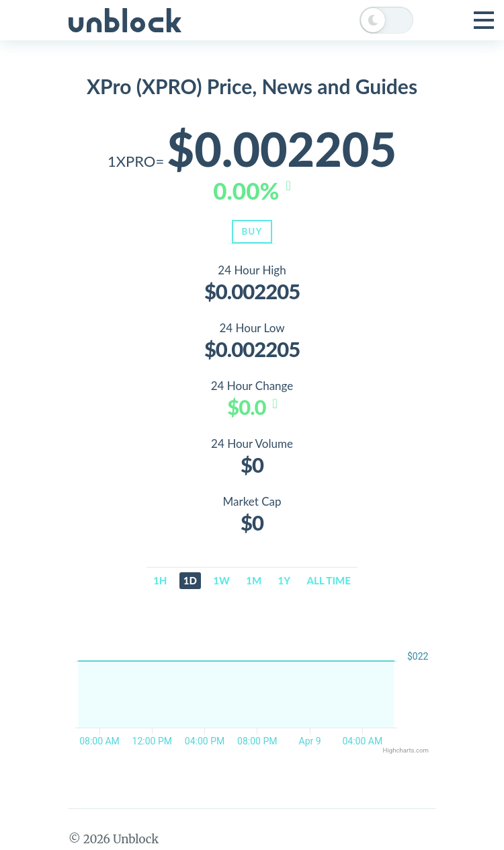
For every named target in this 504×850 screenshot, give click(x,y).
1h (160, 580)
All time (329, 580)
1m (254, 580)
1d (190, 580)
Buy (252, 231)
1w (221, 580)
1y (285, 580)
